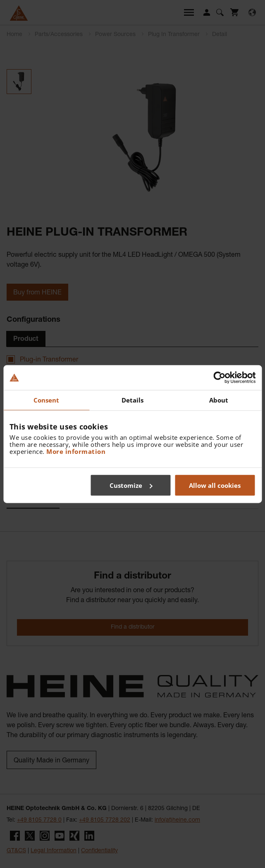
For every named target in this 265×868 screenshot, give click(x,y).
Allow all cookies (215, 485)
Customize (131, 485)
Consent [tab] (47, 400)
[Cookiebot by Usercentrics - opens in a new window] (219, 378)
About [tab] (219, 400)
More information (76, 451)
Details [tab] (133, 400)
